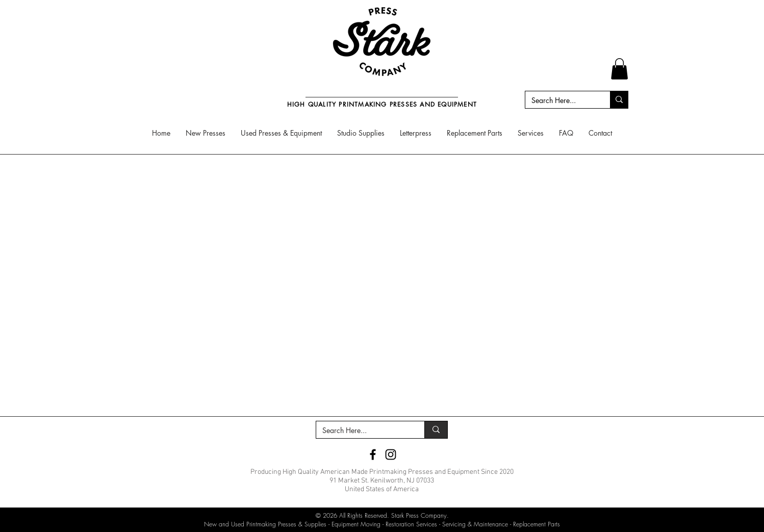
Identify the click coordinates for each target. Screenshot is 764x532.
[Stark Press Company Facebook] (373, 454)
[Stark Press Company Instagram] (391, 454)
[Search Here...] (560, 100)
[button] (619, 69)
